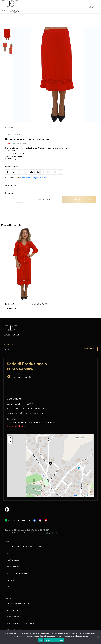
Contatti (10, 587)
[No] (98, 637)
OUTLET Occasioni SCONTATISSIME (20, 573)
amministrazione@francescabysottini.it (27, 408)
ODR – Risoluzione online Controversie (21, 623)
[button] (50, 464)
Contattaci (9, 344)
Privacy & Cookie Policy (15, 630)
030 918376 (14, 399)
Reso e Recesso (12, 610)
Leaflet (77, 496)
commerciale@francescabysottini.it (25, 413)
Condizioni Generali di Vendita (18, 603)
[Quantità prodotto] (14, 199)
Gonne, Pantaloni (14, 135)
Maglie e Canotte (13, 560)
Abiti (8, 553)
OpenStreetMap (88, 496)
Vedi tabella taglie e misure (34, 178)
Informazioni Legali (14, 617)
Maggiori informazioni (54, 640)
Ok (41, 640)
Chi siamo (10, 580)
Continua (90, 349)
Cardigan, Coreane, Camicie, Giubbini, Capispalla (25, 547)
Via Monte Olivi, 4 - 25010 (20, 404)
